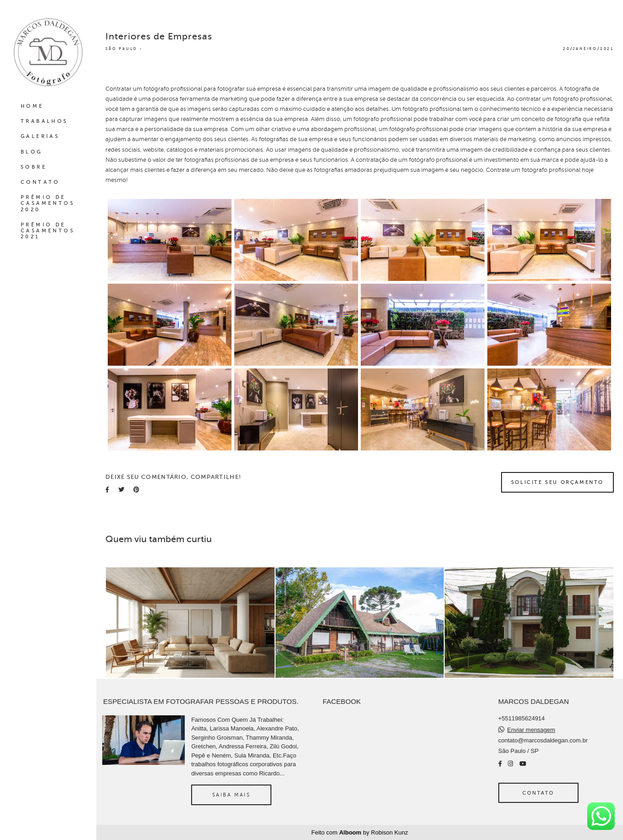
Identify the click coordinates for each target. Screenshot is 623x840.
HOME (32, 106)
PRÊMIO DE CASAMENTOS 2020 (48, 203)
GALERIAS (40, 136)
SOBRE (34, 167)
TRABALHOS (44, 121)
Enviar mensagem (531, 730)
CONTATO (40, 182)
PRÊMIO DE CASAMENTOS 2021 (48, 231)
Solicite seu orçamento (557, 482)
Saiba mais (232, 795)
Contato (538, 793)
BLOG (32, 152)
